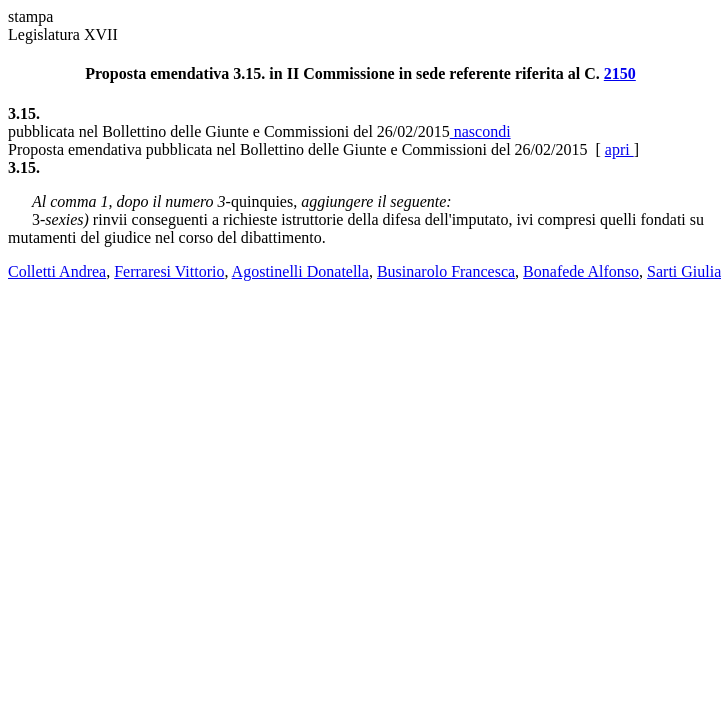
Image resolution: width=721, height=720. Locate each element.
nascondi (480, 131)
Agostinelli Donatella (300, 271)
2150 (620, 73)
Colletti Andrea (57, 271)
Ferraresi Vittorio (169, 271)
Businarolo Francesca (446, 271)
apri (619, 149)
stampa (30, 16)
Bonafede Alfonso (581, 271)
